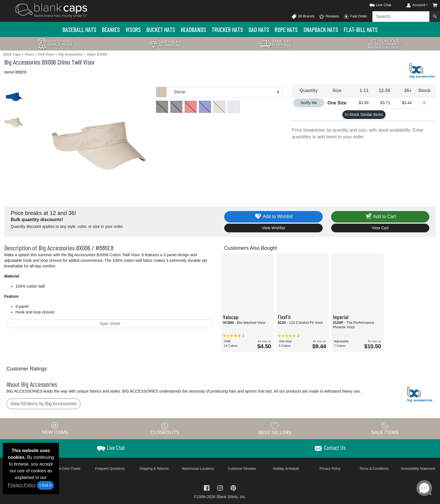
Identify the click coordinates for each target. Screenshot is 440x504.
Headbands (193, 29)
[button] (375, 4)
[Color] (227, 92)
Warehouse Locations (198, 469)
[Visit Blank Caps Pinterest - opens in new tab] (233, 488)
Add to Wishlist (273, 217)
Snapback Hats (321, 29)
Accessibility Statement (418, 469)
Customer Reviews (242, 469)
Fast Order (355, 17)
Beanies (111, 29)
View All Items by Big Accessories (43, 404)
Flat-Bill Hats (361, 29)
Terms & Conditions (374, 469)
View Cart (380, 228)
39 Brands (303, 17)
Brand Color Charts (66, 469)
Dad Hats (259, 29)
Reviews (329, 17)
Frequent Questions (110, 469)
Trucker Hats (227, 29)
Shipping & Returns (154, 469)
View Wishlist (273, 228)
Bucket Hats (161, 29)
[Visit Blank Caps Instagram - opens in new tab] (221, 488)
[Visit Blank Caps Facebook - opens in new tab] (207, 488)
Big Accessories (22, 62)
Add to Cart (380, 217)
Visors (133, 29)
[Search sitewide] (401, 17)
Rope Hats (286, 29)
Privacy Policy (22, 485)
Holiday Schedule (286, 469)
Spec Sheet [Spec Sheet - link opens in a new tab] (110, 324)
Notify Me (309, 103)
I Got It (45, 485)
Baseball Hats (79, 29)
